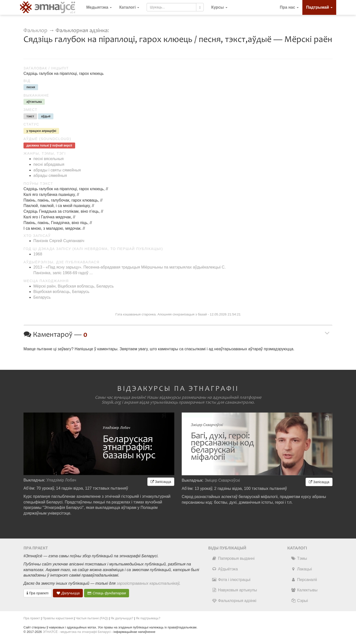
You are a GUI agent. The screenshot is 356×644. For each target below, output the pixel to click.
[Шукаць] (200, 7)
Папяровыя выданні (233, 558)
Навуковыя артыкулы (234, 590)
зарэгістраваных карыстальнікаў (148, 583)
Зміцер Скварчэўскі (222, 480)
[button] (219, 7)
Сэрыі (300, 601)
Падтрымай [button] (319, 7)
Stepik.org (111, 402)
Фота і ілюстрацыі (231, 580)
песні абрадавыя (49, 164)
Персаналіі (304, 580)
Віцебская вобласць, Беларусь (61, 292)
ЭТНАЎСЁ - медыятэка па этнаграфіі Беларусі (77, 632)
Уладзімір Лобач (61, 480)
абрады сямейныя (50, 176)
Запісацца (161, 482)
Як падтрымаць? (148, 618)
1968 (38, 254)
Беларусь (42, 297)
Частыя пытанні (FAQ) (92, 618)
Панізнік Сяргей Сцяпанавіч (59, 241)
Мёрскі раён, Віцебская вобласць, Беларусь (74, 286)
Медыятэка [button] (99, 7)
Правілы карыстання (58, 618)
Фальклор (35, 31)
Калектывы (304, 590)
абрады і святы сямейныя (57, 170)
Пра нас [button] (289, 7)
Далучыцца (68, 593)
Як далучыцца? (122, 618)
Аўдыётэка (225, 569)
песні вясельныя (48, 159)
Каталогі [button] (129, 7)
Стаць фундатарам (107, 593)
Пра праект (38, 593)
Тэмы (299, 558)
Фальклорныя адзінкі (234, 601)
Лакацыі (301, 569)
